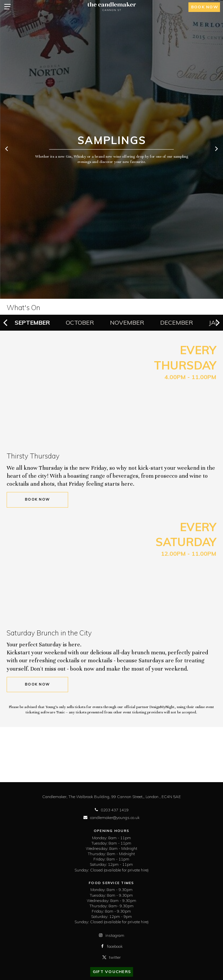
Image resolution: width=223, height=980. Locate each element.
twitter (111, 957)
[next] (216, 149)
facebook (111, 946)
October (80, 323)
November (127, 323)
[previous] (7, 149)
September (32, 323)
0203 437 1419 (111, 810)
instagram (111, 935)
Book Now (37, 499)
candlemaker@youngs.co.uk (111, 817)
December (177, 323)
